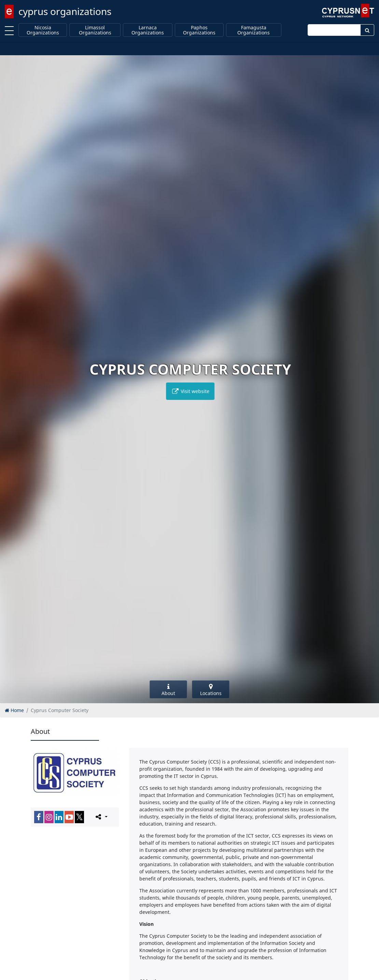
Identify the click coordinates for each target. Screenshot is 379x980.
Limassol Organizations (95, 30)
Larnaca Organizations (148, 30)
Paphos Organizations (199, 30)
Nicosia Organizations (43, 30)
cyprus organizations (65, 11)
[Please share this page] (101, 817)
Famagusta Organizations (254, 30)
